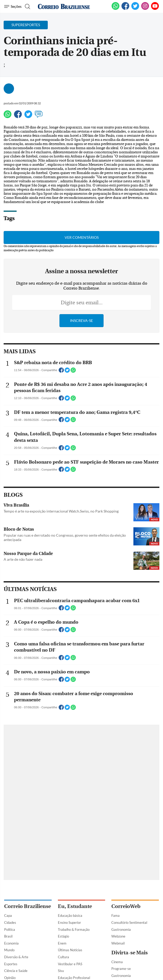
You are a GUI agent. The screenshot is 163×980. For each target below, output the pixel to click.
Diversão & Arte (16, 957)
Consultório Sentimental (129, 923)
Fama (116, 916)
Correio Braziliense (28, 906)
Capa (8, 916)
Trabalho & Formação (74, 929)
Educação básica (70, 916)
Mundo (9, 950)
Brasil (8, 936)
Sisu (61, 971)
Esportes (11, 964)
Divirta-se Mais (130, 953)
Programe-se (121, 969)
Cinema (117, 962)
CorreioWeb (126, 906)
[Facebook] (125, 9)
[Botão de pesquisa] (27, 6)
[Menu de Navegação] (13, 6)
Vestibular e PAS (70, 964)
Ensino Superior (69, 923)
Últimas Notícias (70, 950)
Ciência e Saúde (16, 971)
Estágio (63, 936)
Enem (62, 943)
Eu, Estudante (75, 906)
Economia (11, 943)
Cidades (10, 923)
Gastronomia (121, 929)
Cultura (63, 957)
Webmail (118, 943)
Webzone (118, 936)
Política (10, 929)
